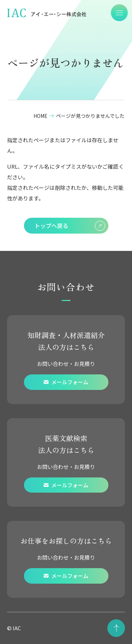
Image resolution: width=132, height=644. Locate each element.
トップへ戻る (70, 226)
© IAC (14, 628)
